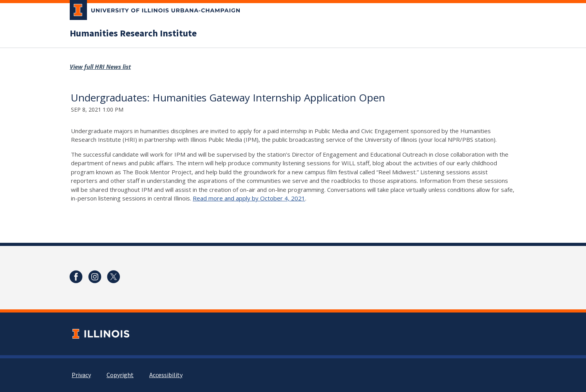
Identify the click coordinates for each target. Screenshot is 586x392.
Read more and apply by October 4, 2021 (249, 198)
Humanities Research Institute (133, 34)
